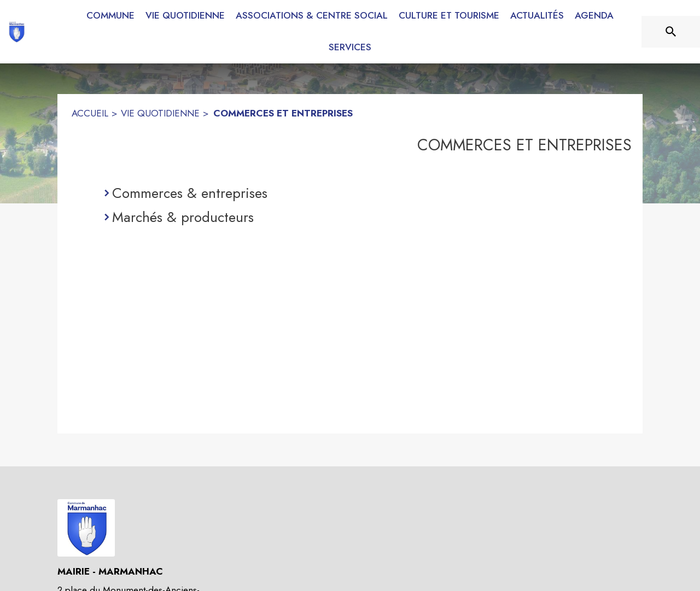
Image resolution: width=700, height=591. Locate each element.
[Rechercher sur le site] (671, 32)
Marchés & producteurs (183, 217)
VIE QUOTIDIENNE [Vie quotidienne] (160, 113)
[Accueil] (16, 32)
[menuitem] (110, 14)
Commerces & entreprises (190, 193)
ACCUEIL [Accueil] (90, 113)
